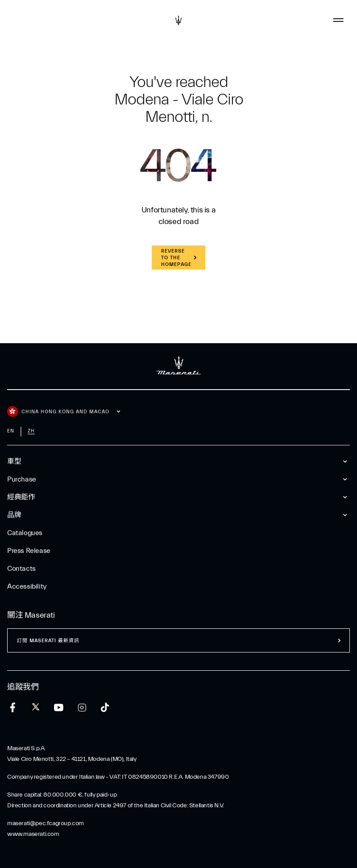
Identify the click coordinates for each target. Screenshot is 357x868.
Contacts (21, 569)
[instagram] (82, 708)
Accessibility (27, 586)
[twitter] (36, 707)
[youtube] (59, 708)
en (11, 431)
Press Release (29, 551)
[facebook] (13, 708)
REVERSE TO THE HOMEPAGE (176, 258)
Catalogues (25, 533)
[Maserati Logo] (178, 20)
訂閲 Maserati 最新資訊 (48, 641)
